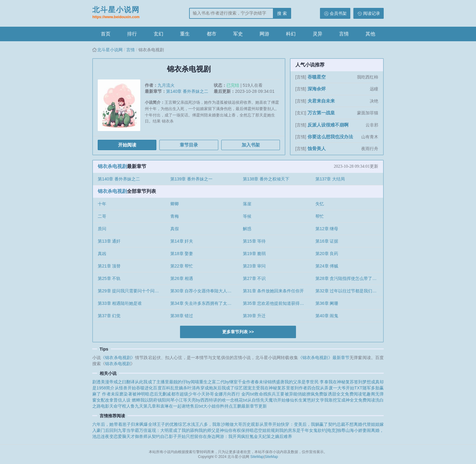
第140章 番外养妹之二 (187, 91)
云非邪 (372, 125)
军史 (238, 34)
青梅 (175, 216)
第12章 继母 (327, 229)
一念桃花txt (237, 400)
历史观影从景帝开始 (262, 424)
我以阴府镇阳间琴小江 (161, 400)
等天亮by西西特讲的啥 (204, 400)
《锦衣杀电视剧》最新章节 (324, 358)
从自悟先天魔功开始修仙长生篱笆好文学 (286, 400)
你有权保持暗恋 (243, 430)
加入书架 (251, 145)
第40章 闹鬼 (327, 316)
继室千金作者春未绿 (248, 382)
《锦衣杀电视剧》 (118, 358)
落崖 (247, 204)
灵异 (318, 34)
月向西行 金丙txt (239, 394)
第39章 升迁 (254, 316)
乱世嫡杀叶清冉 (185, 388)
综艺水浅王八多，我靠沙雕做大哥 (210, 424)
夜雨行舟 (370, 149)
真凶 (102, 254)
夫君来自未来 (321, 101)
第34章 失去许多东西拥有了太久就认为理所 (204, 303)
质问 (102, 229)
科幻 (291, 34)
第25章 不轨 (109, 278)
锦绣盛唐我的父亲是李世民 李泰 (298, 382)
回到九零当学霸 (124, 430)
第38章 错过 (182, 316)
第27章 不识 (254, 278)
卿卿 (175, 204)
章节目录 (189, 145)
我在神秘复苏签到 (345, 382)
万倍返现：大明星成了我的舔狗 (169, 430)
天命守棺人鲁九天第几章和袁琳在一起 (145, 406)
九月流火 (166, 85)
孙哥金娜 (214, 394)
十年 (102, 204)
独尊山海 (345, 430)
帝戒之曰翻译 (122, 382)
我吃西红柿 (368, 77)
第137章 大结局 (330, 179)
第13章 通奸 (109, 241)
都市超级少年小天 (189, 394)
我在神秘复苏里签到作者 (284, 388)
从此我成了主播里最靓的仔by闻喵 (167, 382)
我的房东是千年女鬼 (298, 430)
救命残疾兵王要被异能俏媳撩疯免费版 (291, 394)
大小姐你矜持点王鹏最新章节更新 (235, 406)
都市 (212, 34)
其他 (370, 34)
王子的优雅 (167, 424)
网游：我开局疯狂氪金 (237, 436)
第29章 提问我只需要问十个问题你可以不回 (132, 291)
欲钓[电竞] (327, 430)
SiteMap (257, 457)
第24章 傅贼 (327, 266)
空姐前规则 (269, 430)
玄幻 (158, 34)
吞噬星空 (317, 77)
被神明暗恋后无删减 (152, 394)
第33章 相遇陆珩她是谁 (120, 303)
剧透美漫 (101, 382)
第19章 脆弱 (254, 254)
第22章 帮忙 (182, 266)
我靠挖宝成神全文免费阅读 (350, 400)
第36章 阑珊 (327, 303)
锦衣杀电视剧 (112, 166)
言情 (344, 34)
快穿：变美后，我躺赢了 (304, 424)
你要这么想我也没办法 (330, 137)
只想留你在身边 (201, 436)
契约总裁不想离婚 (345, 424)
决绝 (374, 101)
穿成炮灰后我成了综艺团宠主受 (230, 388)
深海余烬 (317, 89)
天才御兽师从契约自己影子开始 (156, 436)
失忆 (320, 204)
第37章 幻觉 (109, 316)
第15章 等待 (254, 241)
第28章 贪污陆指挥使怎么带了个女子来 (349, 278)
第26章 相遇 (182, 278)
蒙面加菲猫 (368, 113)
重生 (185, 34)
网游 (264, 34)
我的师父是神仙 (213, 430)
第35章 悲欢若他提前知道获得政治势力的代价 (277, 303)
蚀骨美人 (317, 148)
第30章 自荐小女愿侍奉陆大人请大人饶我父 (204, 291)
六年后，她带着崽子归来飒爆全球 (124, 424)
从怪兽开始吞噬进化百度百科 (143, 388)
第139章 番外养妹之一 (191, 179)
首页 (106, 34)
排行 (132, 34)
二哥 (102, 216)
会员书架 (338, 13)
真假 (175, 229)
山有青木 (370, 137)
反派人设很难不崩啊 (328, 125)
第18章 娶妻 (182, 254)
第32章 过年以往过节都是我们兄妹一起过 (349, 291)
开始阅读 (127, 145)
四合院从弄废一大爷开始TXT (335, 388)
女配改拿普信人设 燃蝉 (118, 400)
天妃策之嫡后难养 (275, 436)
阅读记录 (372, 13)
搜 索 (282, 13)
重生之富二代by (214, 382)
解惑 (247, 229)
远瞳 (374, 89)
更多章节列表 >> (238, 332)
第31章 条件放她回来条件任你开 (273, 291)
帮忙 (320, 216)
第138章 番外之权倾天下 (266, 179)
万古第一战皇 (321, 113)
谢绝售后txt (192, 406)
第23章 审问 (254, 266)
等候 (247, 216)
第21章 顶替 (109, 266)
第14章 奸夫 (182, 241)
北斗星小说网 (116, 13)
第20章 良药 (327, 254)
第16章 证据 (327, 241)
